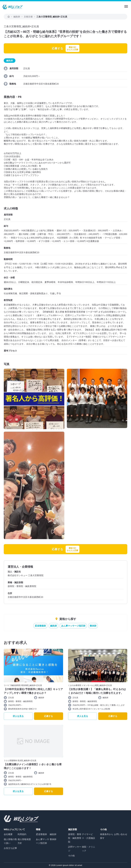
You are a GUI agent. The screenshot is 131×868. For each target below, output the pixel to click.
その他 (71, 856)
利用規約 (22, 834)
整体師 (93, 626)
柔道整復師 (40, 626)
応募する (48, 716)
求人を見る (18, 716)
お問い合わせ (121, 834)
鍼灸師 (53, 626)
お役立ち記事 (10, 848)
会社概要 (8, 834)
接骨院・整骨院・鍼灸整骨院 (75, 838)
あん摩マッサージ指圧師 (73, 626)
